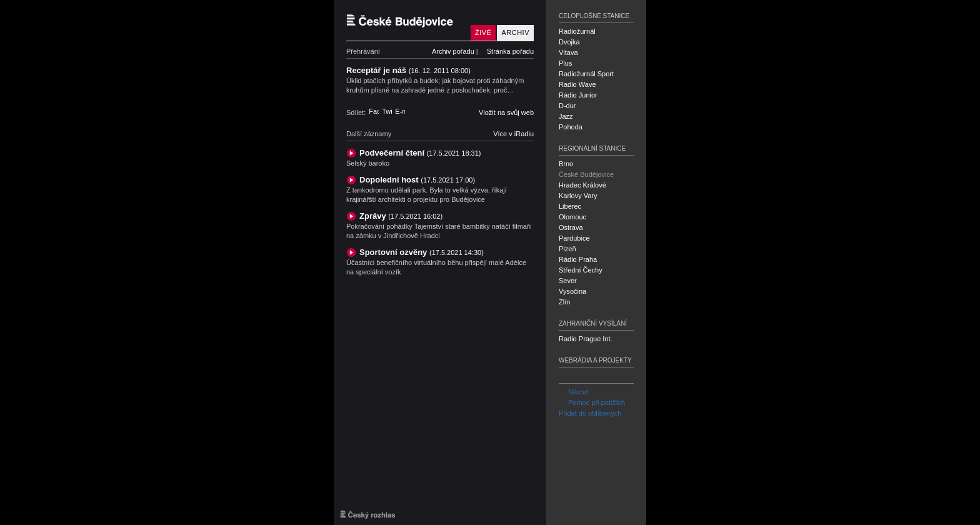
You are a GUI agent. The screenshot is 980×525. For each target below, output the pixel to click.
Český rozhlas (368, 514)
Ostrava (571, 227)
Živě (483, 32)
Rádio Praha (578, 259)
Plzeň (567, 249)
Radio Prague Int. (586, 339)
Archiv (515, 32)
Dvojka (569, 42)
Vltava (568, 52)
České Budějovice (586, 174)
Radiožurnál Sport (586, 74)
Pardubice (574, 238)
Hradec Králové (582, 185)
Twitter (387, 111)
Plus (565, 63)
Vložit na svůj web (506, 112)
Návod (573, 392)
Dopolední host (417, 180)
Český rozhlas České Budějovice (406, 20)
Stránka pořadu (510, 51)
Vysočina (572, 291)
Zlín (564, 302)
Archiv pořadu (453, 51)
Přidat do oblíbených (590, 413)
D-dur (567, 106)
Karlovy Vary (578, 196)
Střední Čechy (581, 270)
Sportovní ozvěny (422, 252)
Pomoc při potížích (592, 402)
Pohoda (571, 127)
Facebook (374, 111)
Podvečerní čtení (420, 153)
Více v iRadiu (513, 134)
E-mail (400, 111)
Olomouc (572, 217)
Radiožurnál (577, 31)
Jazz (566, 116)
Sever (568, 281)
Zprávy (401, 216)
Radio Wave (577, 84)
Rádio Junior (578, 95)
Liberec (570, 206)
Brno (566, 164)
